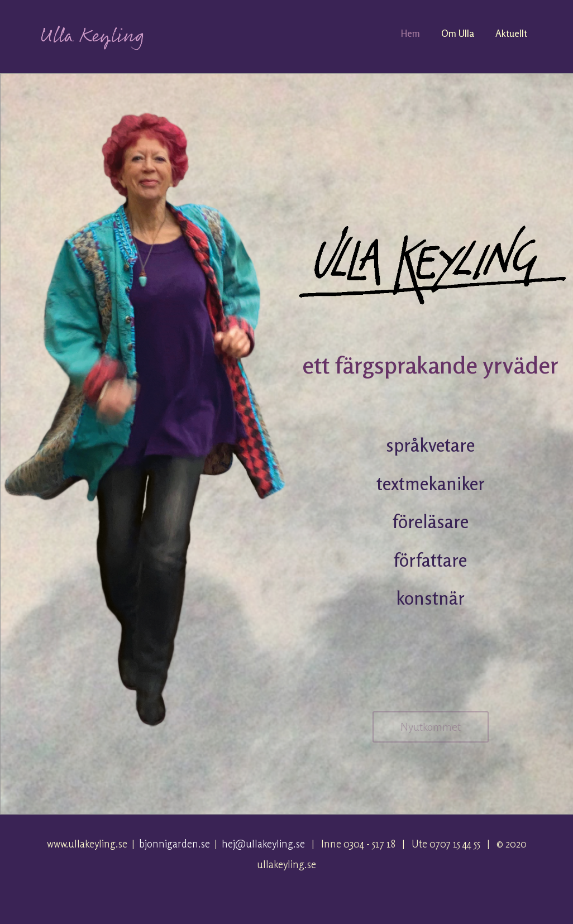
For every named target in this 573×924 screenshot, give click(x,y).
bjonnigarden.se (175, 844)
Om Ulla (458, 33)
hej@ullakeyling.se (263, 844)
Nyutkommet (431, 727)
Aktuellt (511, 33)
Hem (410, 33)
